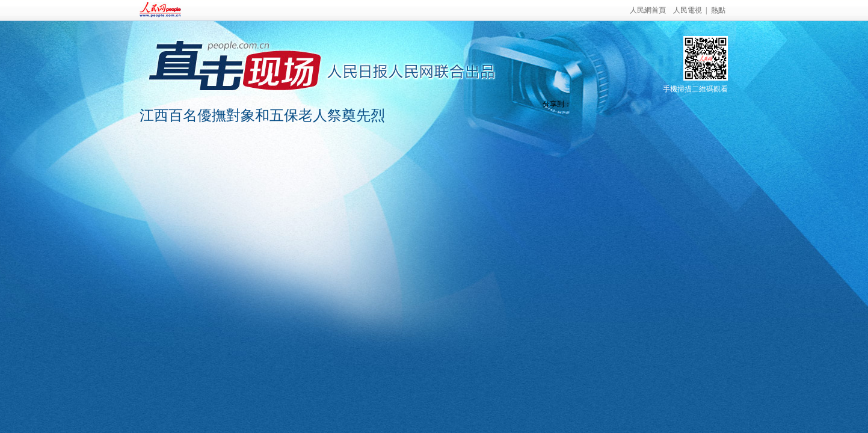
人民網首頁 (648, 10)
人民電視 (688, 10)
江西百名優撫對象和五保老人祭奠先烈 (262, 115)
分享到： (557, 104)
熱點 (718, 10)
